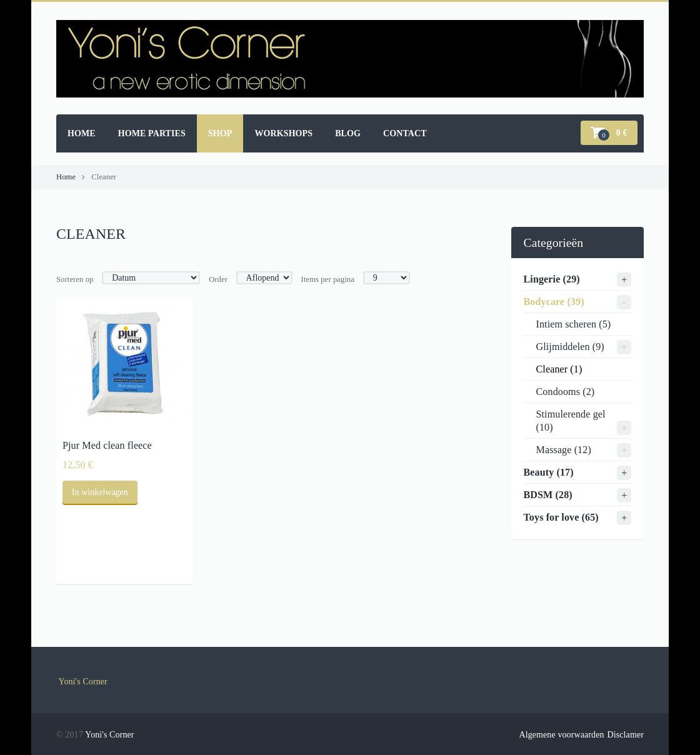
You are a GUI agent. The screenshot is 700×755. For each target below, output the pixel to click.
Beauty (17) (549, 472)
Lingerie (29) (552, 279)
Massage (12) (564, 450)
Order (218, 279)
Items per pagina (328, 279)
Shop (220, 133)
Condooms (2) (566, 392)
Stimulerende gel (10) (571, 421)
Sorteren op (75, 279)
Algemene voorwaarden (561, 735)
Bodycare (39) (554, 302)
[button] (609, 133)
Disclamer (626, 735)
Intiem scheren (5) (574, 324)
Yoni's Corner (83, 682)
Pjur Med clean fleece (107, 445)
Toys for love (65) (561, 517)
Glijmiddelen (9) (570, 347)
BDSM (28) (548, 495)
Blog (348, 133)
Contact (405, 133)
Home (82, 133)
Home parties (152, 133)
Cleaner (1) (559, 369)
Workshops (283, 133)
